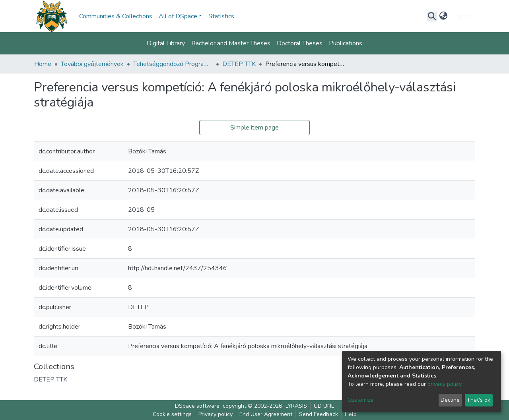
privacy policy (444, 384)
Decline (450, 400)
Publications (346, 43)
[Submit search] (432, 16)
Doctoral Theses (300, 43)
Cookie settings (172, 414)
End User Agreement (266, 414)
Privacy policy (216, 414)
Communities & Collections (116, 16)
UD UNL (324, 406)
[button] (444, 16)
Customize (360, 400)
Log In (460, 16)
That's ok (479, 400)
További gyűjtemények (92, 64)
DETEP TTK (239, 64)
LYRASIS (296, 406)
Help (351, 414)
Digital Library (166, 43)
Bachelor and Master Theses (231, 43)
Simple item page (254, 128)
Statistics (221, 16)
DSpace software (197, 406)
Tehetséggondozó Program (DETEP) (173, 64)
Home (43, 64)
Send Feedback (319, 414)
